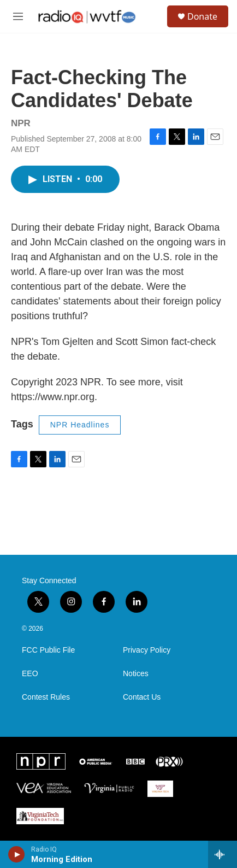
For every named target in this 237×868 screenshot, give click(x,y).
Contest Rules (46, 697)
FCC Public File (48, 650)
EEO (30, 674)
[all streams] (223, 854)
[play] (17, 854)
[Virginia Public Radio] (109, 788)
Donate (202, 16)
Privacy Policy (147, 650)
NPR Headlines (80, 425)
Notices (136, 674)
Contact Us (142, 697)
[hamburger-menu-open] (18, 16)
